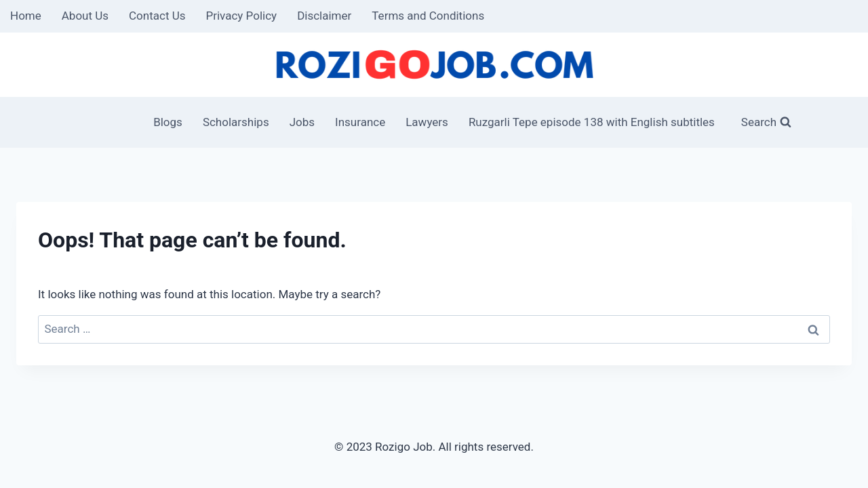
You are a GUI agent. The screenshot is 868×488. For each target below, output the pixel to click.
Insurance (360, 122)
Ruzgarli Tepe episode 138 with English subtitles (592, 122)
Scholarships (236, 122)
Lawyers (427, 122)
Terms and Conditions (428, 16)
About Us (85, 16)
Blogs (168, 122)
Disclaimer (324, 16)
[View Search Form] (758, 122)
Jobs (302, 122)
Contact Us (157, 16)
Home (26, 16)
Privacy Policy (241, 16)
